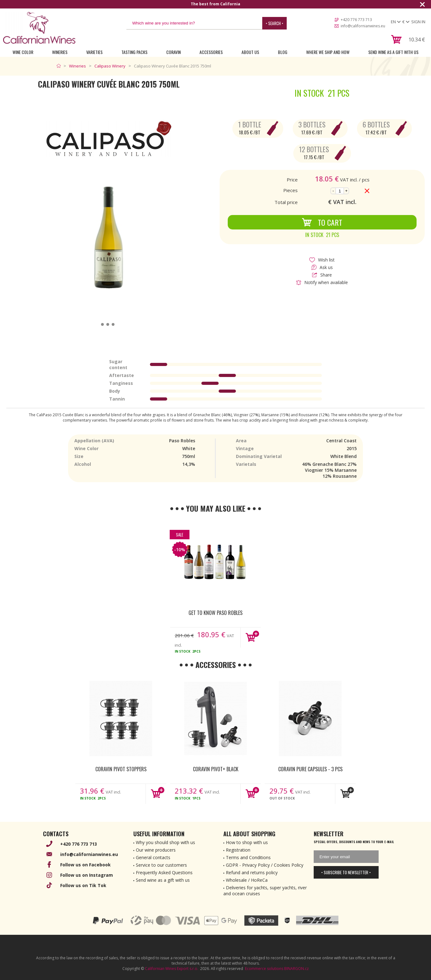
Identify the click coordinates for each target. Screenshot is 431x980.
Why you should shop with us (165, 842)
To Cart (322, 222)
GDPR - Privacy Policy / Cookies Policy (265, 865)
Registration (238, 850)
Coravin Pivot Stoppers (121, 769)
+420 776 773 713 (356, 20)
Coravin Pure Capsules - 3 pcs (310, 769)
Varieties (94, 52)
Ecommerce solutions (264, 969)
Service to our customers (161, 865)
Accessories (211, 52)
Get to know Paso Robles (215, 613)
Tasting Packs (134, 52)
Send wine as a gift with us (393, 52)
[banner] (39, 28)
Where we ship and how (328, 52)
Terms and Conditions (248, 857)
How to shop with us (247, 842)
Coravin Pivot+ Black (216, 769)
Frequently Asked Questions (164, 872)
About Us (250, 52)
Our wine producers (156, 850)
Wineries (60, 52)
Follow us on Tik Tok (83, 885)
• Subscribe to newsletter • (346, 872)
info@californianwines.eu (363, 26)
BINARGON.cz (296, 969)
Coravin (173, 52)
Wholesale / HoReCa (247, 880)
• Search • (274, 23)
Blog (283, 52)
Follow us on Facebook (85, 865)
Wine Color (23, 52)
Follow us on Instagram (87, 875)
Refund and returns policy (252, 872)
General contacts (153, 857)
